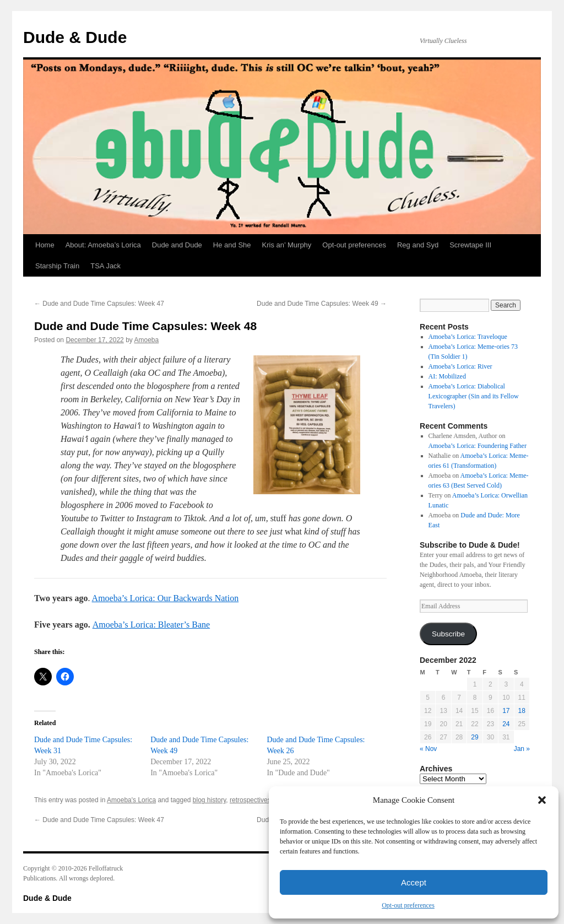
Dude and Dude (177, 245)
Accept (414, 882)
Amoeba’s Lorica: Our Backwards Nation (166, 598)
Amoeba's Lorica (131, 800)
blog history (209, 800)
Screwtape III (470, 245)
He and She (232, 245)
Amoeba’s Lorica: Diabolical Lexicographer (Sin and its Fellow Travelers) (474, 396)
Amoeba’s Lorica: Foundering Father (478, 446)
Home (45, 245)
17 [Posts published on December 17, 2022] (506, 711)
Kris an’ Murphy (287, 245)
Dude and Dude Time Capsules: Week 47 (99, 304)
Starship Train (57, 266)
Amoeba (147, 340)
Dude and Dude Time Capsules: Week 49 (322, 304)
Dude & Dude (75, 37)
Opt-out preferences (408, 905)
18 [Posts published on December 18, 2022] (522, 711)
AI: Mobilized (447, 376)
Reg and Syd (418, 245)
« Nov (428, 749)
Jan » (522, 749)
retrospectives (250, 800)
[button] (542, 800)
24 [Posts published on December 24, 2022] (506, 724)
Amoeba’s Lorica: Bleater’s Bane (151, 625)
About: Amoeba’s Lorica (103, 245)
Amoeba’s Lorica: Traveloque (468, 337)
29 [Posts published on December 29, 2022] (474, 737)
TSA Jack (105, 266)
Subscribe (448, 634)
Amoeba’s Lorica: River (460, 366)
